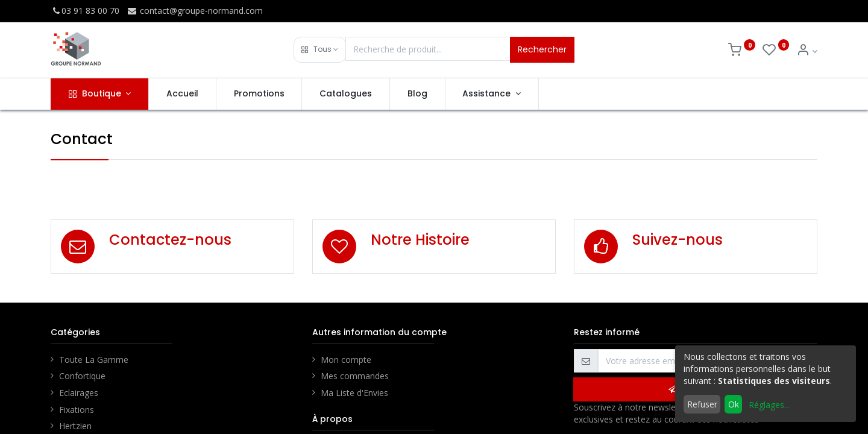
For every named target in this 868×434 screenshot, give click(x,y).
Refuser (702, 404)
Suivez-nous (678, 240)
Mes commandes (355, 376)
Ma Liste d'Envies (354, 393)
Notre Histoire (420, 240)
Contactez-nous (170, 240)
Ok (734, 404)
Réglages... (769, 405)
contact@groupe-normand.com (195, 11)
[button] (320, 50)
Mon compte (346, 360)
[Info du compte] (807, 51)
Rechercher (542, 49)
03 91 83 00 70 (85, 11)
